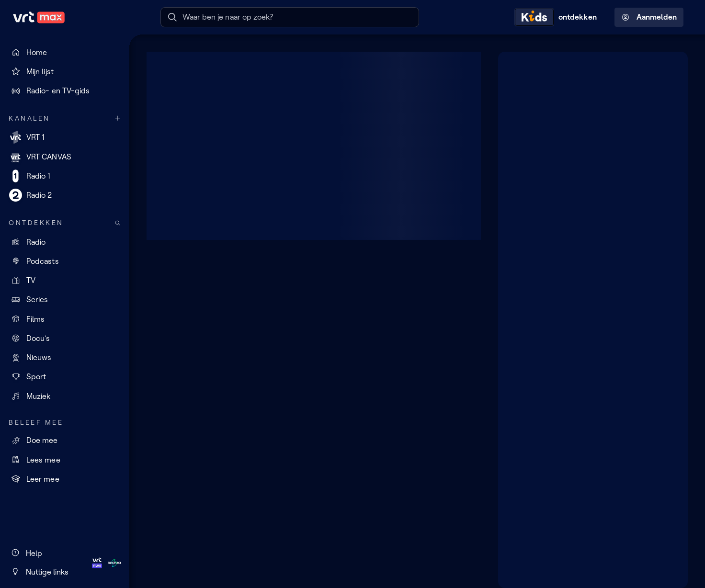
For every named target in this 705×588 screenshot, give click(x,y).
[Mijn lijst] (65, 71)
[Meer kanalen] (118, 119)
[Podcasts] (65, 261)
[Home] (65, 52)
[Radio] (65, 242)
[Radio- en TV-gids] (65, 91)
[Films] (65, 319)
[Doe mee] (65, 441)
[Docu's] (65, 338)
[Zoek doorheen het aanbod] (118, 223)
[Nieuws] (65, 358)
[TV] (65, 281)
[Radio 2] (65, 195)
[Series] (65, 300)
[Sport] (65, 377)
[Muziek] (65, 396)
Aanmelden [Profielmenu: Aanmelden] (649, 17)
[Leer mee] (65, 479)
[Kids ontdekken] (558, 17)
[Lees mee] (65, 460)
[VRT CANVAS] (65, 157)
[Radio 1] (65, 176)
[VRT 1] (65, 137)
